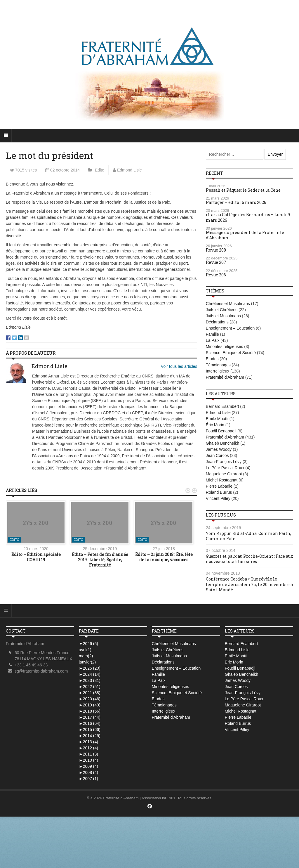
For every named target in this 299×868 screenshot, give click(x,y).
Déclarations (217, 322)
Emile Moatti (217, 419)
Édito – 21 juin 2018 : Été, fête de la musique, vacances (164, 557)
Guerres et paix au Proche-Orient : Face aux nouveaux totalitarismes (250, 559)
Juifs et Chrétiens (222, 310)
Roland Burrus (219, 492)
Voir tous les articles (179, 366)
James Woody (219, 449)
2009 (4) (88, 766)
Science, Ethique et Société (231, 353)
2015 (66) (90, 730)
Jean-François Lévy (224, 462)
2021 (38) (90, 693)
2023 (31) (90, 680)
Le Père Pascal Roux (225, 468)
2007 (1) (88, 779)
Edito (100, 170)
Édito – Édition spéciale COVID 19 (36, 557)
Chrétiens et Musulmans (228, 304)
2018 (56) (90, 711)
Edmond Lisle (129, 170)
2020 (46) (90, 699)
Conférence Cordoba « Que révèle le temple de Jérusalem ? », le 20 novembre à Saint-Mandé (249, 584)
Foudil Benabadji (221, 431)
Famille (212, 334)
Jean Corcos (217, 455)
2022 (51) (90, 687)
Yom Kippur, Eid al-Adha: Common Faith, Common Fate (248, 536)
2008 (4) (88, 772)
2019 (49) (90, 705)
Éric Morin (215, 425)
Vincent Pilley (218, 498)
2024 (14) (90, 674)
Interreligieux (218, 371)
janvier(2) (87, 662)
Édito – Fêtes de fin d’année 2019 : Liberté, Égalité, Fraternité (100, 560)
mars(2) (86, 656)
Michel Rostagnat (222, 480)
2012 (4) (88, 748)
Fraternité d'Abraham (225, 377)
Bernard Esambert (222, 406)
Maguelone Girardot (224, 474)
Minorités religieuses (225, 346)
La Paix (213, 340)
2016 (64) (90, 723)
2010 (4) (88, 760)
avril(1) (85, 650)
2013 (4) (88, 742)
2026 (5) (88, 644)
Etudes (212, 359)
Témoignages (218, 365)
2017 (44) (90, 717)
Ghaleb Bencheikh (222, 443)
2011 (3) (88, 754)
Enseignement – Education (230, 328)
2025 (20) (90, 668)
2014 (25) (90, 736)
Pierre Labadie (219, 486)
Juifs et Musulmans (223, 316)
